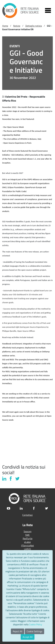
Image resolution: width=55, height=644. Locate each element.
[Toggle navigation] (48, 10)
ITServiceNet (27, 546)
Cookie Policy (36, 624)
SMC (27, 535)
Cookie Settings (34, 631)
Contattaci (27, 515)
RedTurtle (28, 538)
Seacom (27, 531)
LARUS (27, 549)
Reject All (18, 631)
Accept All (28, 637)
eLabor (28, 542)
